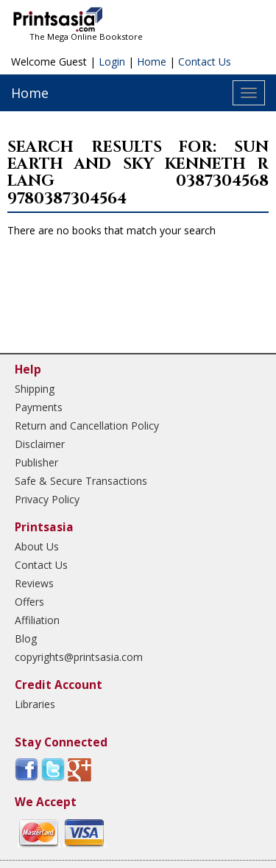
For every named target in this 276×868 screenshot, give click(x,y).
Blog (26, 638)
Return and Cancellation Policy (87, 426)
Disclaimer (40, 444)
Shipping (35, 389)
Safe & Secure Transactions (81, 481)
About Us (37, 546)
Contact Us (205, 62)
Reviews (34, 583)
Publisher (36, 462)
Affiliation (37, 620)
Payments (39, 407)
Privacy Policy (47, 499)
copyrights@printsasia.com (79, 657)
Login (112, 62)
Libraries (35, 704)
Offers (29, 602)
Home (152, 62)
